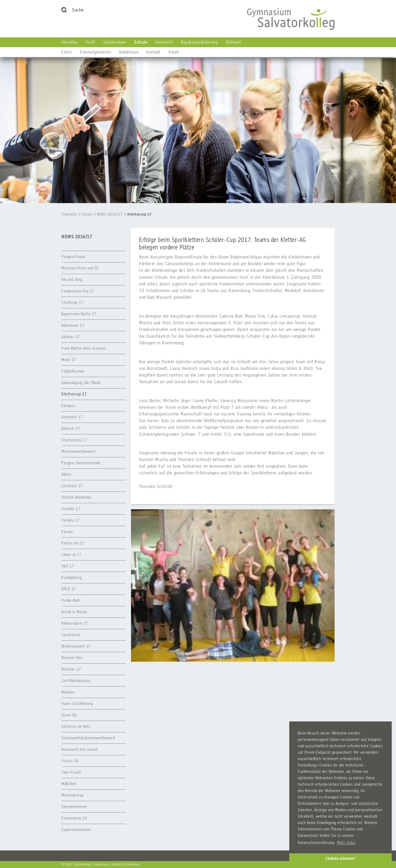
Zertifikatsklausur (76, 681)
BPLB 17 (69, 589)
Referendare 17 (74, 623)
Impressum (101, 865)
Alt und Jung (72, 279)
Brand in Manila (74, 612)
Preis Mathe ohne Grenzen (84, 348)
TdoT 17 (68, 566)
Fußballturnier (73, 371)
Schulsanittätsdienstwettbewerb (88, 738)
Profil (91, 42)
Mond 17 (69, 360)
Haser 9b (69, 715)
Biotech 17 (71, 428)
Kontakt (153, 52)
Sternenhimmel (74, 807)
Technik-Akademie (76, 497)
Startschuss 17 (74, 440)
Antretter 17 (72, 417)
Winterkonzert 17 (76, 646)
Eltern (67, 52)
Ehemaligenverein (96, 52)
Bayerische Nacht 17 (79, 314)
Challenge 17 (72, 302)
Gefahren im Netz (76, 726)
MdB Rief (69, 784)
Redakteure (129, 52)
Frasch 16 (70, 761)
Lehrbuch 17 (72, 486)
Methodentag (72, 795)
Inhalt (174, 52)
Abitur (66, 474)
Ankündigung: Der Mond (81, 383)
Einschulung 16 (74, 818)
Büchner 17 (71, 669)
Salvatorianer (115, 42)
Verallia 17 (71, 520)
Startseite (69, 214)
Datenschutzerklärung (125, 865)
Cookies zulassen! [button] (341, 858)
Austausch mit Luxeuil (80, 749)
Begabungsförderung (199, 42)
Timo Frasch (72, 772)
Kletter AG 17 (73, 543)
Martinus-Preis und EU (80, 268)
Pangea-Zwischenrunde (81, 463)
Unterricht (164, 42)
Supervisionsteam (76, 829)
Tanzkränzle (71, 635)
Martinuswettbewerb (78, 451)
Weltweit (233, 42)
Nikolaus (68, 692)
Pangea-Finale (73, 257)
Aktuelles (70, 42)
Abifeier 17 (71, 337)
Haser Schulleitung (77, 703)
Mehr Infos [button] (346, 843)
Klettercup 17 (140, 214)
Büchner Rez (72, 658)
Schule (141, 42)
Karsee (67, 532)
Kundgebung (72, 577)
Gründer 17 (71, 509)
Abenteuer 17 (73, 325)
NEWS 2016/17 (110, 214)
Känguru (68, 405)
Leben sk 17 (72, 554)
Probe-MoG (71, 600)
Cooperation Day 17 (78, 291)
